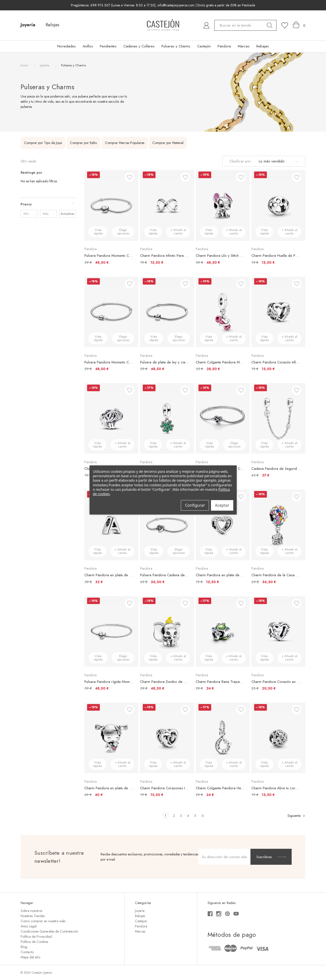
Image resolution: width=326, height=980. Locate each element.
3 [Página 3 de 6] (181, 816)
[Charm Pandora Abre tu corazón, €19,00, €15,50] (278, 738)
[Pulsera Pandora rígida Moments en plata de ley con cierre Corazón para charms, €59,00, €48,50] (111, 631)
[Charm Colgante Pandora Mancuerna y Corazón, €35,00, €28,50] (223, 312)
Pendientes (108, 46)
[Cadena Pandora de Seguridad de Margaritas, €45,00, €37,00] (278, 418)
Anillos (88, 46)
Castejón (204, 46)
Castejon (141, 921)
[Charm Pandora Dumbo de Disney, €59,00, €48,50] (167, 631)
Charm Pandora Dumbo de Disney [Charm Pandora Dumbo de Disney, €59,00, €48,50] (165, 682)
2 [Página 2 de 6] (174, 816)
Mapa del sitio (30, 957)
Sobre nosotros (31, 911)
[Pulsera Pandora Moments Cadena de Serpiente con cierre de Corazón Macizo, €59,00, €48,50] (111, 205)
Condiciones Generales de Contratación (49, 931)
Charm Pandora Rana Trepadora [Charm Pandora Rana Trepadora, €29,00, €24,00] (220, 682)
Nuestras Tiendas (33, 916)
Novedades (66, 46)
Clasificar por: (241, 161)
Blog (24, 947)
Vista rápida (98, 232)
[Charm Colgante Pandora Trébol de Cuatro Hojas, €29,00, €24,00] (167, 418)
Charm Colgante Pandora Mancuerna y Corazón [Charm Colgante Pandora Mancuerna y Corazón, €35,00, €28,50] (220, 362)
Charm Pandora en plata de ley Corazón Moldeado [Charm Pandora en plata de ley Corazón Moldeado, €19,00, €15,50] (220, 575)
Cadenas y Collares (139, 46)
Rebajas (263, 46)
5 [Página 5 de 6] (195, 816)
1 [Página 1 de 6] (166, 816)
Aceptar (222, 505)
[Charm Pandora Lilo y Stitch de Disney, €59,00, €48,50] (223, 205)
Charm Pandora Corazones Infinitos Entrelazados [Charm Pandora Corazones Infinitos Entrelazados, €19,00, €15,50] (165, 788)
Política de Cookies (34, 942)
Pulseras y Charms (176, 46)
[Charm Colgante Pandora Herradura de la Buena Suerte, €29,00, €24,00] (223, 738)
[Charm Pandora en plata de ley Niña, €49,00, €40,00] (111, 738)
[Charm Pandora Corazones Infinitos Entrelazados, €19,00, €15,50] (167, 738)
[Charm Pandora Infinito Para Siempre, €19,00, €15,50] (167, 205)
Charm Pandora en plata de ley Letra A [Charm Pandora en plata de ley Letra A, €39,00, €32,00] (109, 575)
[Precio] (48, 204)
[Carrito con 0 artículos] (299, 25)
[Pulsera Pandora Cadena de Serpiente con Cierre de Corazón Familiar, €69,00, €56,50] (167, 525)
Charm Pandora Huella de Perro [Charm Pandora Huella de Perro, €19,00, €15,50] (276, 256)
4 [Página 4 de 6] (188, 816)
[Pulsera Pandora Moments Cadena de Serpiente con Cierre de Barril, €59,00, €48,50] (111, 312)
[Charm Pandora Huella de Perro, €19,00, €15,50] (278, 205)
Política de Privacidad (36, 937)
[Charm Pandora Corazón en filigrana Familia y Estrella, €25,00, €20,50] (278, 631)
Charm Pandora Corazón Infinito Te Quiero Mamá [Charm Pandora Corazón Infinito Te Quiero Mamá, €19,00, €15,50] (276, 362)
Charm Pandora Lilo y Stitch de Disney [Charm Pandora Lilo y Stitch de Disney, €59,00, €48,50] (220, 256)
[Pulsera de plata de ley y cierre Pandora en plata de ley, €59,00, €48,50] (167, 312)
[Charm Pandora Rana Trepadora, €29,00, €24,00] (223, 631)
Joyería (28, 25)
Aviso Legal (29, 926)
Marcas (244, 46)
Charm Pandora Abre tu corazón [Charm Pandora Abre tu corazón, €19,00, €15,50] (276, 788)
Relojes (52, 25)
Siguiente (296, 816)
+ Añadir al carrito (178, 232)
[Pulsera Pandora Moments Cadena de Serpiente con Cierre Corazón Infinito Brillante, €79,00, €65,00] (223, 418)
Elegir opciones (123, 232)
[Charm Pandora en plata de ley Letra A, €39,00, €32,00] (111, 525)
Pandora (224, 46)
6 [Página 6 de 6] (203, 816)
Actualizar (67, 214)
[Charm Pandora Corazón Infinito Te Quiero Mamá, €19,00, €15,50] (278, 312)
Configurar (195, 505)
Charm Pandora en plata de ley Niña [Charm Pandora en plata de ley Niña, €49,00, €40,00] (109, 788)
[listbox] (278, 161)
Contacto (27, 952)
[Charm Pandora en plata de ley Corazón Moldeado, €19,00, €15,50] (223, 525)
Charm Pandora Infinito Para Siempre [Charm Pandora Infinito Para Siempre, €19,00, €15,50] (165, 256)
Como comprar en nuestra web (43, 921)
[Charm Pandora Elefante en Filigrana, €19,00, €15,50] (111, 418)
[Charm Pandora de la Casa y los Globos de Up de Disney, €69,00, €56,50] (278, 525)
